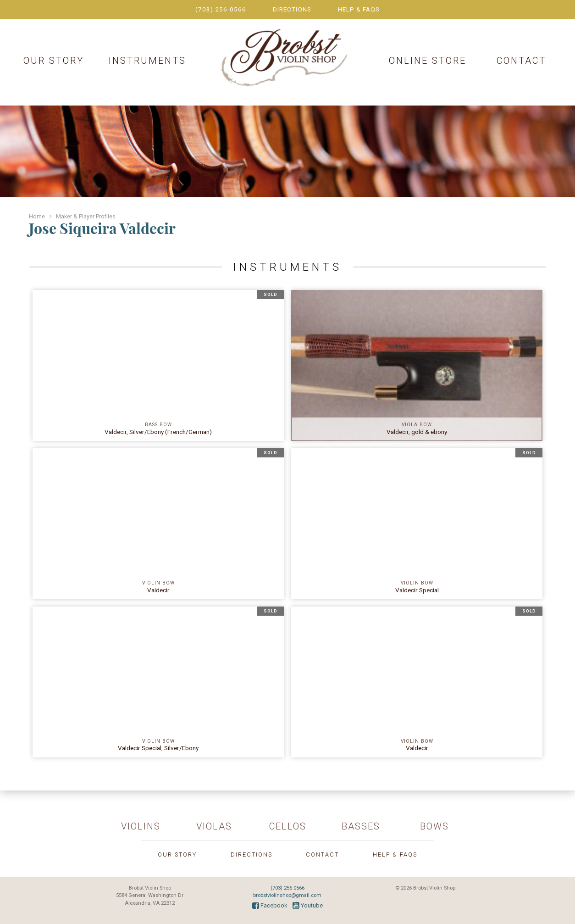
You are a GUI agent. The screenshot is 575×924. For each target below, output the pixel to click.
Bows (434, 826)
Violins (141, 826)
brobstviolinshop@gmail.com (287, 895)
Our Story (54, 61)
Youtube (308, 905)
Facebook (270, 905)
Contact (521, 61)
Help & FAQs (359, 9)
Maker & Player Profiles (86, 216)
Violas (214, 826)
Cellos (288, 826)
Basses (361, 826)
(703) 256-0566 (221, 9)
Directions (292, 9)
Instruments (147, 61)
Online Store (428, 61)
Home (37, 216)
